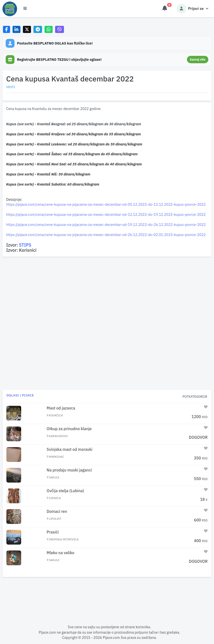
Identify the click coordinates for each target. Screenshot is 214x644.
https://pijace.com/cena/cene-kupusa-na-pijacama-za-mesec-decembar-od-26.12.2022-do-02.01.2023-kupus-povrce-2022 (106, 235)
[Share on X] (27, 29)
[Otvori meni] (25, 9)
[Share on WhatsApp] (49, 29)
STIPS (25, 245)
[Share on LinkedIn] (17, 29)
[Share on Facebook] (7, 29)
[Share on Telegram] (38, 29)
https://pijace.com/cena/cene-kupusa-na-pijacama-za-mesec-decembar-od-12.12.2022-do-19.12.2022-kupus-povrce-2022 (106, 214)
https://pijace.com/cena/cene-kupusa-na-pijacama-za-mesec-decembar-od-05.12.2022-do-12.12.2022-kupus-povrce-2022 (106, 204)
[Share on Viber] (60, 29)
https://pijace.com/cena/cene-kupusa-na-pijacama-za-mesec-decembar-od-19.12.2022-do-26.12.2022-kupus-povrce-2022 (106, 225)
